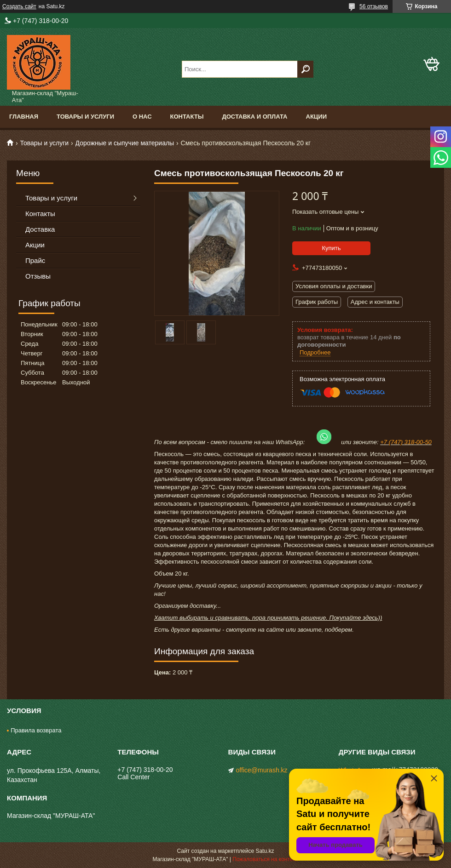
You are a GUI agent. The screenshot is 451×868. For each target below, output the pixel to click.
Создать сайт (19, 6)
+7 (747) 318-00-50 (406, 442)
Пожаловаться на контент (265, 859)
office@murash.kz (262, 770)
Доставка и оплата (254, 117)
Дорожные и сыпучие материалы (125, 143)
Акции (317, 117)
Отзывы (38, 276)
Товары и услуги (85, 117)
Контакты (187, 117)
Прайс (35, 260)
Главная (24, 117)
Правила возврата (36, 730)
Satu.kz (265, 851)
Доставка (40, 229)
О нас (142, 117)
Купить (331, 248)
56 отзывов (374, 6)
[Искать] (305, 69)
